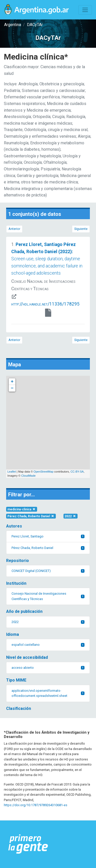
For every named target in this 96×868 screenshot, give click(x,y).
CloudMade (28, 476)
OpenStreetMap (44, 472)
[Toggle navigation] (85, 10)
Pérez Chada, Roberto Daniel (31, 516)
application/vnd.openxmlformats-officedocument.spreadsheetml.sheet (48, 693)
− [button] (12, 388)
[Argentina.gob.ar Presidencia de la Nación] (28, 844)
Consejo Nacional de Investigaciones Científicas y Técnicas (48, 596)
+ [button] (12, 382)
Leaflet (12, 472)
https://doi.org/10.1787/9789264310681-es (36, 805)
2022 (70, 516)
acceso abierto (48, 668)
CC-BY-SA (77, 472)
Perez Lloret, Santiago (48, 536)
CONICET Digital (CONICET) (48, 571)
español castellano (48, 645)
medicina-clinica (22, 509)
